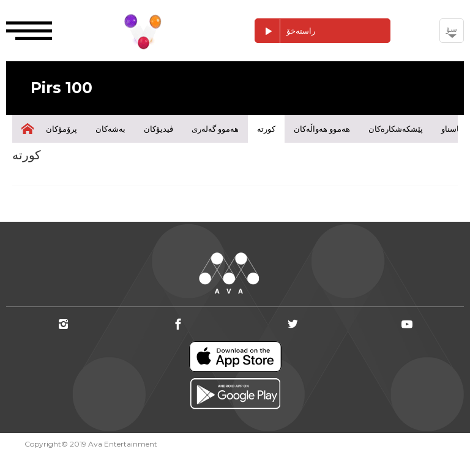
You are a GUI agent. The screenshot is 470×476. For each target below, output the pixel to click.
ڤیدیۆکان (159, 129)
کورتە (266, 129)
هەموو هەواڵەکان (322, 129)
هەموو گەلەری (215, 129)
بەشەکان (110, 129)
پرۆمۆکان (62, 129)
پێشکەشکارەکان (396, 129)
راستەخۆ (285, 31)
